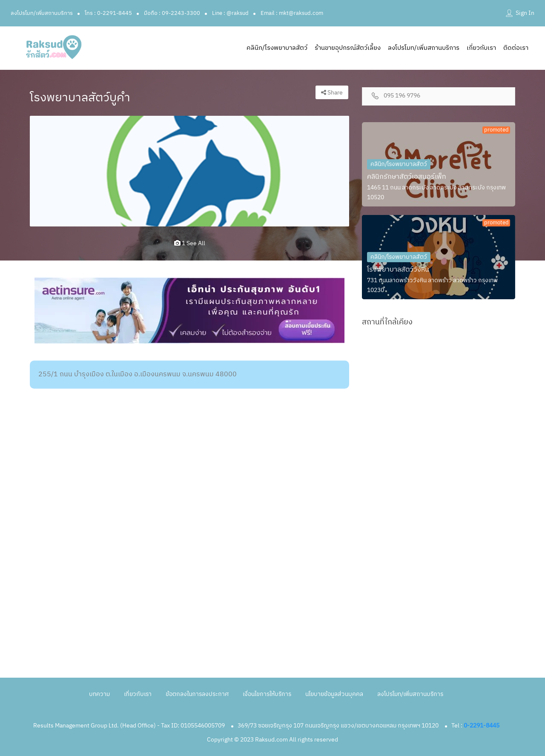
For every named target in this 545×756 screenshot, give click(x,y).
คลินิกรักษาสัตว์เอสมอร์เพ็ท (407, 177)
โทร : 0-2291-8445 (108, 13)
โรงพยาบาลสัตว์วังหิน (398, 270)
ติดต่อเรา (516, 48)
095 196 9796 (402, 96)
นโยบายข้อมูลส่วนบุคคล (334, 694)
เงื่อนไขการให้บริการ (267, 694)
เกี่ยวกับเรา (481, 48)
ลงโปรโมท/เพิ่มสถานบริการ (42, 13)
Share (332, 93)
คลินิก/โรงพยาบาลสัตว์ (277, 48)
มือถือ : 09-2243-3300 (172, 13)
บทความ (99, 694)
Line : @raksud (230, 13)
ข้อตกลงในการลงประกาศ (197, 694)
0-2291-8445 (482, 726)
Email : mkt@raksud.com (292, 13)
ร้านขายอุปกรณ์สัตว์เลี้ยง (348, 48)
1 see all (190, 243)
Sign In (525, 13)
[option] (189, 171)
